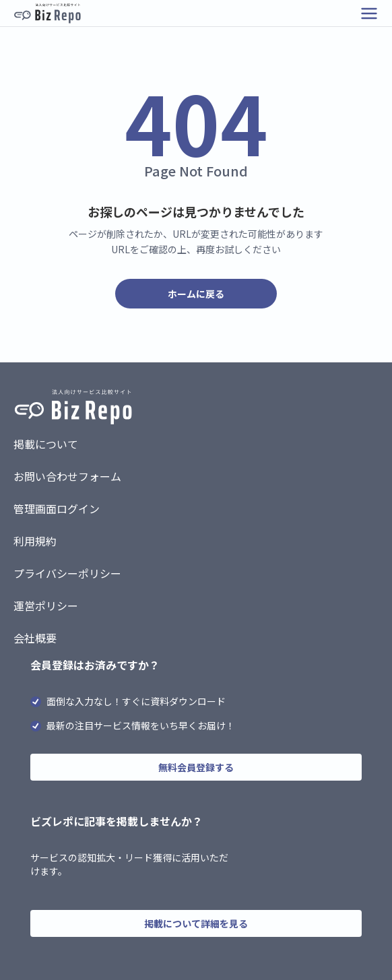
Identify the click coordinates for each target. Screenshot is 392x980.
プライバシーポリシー (67, 573)
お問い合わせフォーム (67, 476)
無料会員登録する (196, 767)
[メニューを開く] (369, 13)
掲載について (46, 444)
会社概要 (35, 638)
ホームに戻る (196, 294)
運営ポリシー (46, 606)
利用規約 (35, 541)
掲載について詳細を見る (196, 923)
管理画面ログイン (57, 509)
